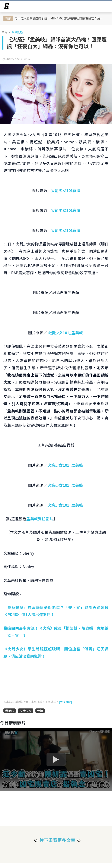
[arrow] (7, 7)
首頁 (4, 32)
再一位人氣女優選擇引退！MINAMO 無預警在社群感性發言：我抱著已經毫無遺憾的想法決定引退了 (59, 18)
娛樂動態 (17, 32)
